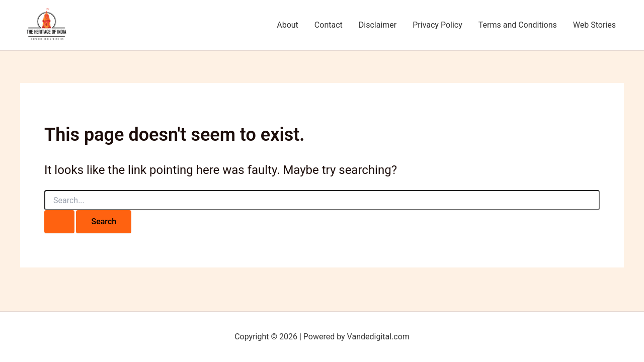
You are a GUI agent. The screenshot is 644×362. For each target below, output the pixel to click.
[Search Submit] (59, 222)
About (288, 25)
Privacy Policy (437, 25)
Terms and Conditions (518, 25)
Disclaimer (378, 25)
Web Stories (594, 25)
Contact (329, 25)
